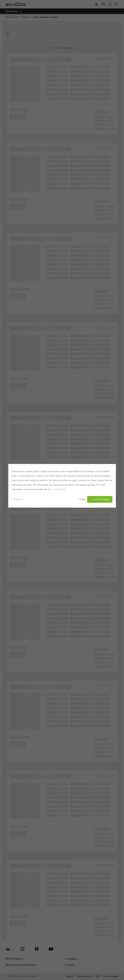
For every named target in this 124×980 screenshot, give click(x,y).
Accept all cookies (101, 499)
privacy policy (60, 489)
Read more (19, 499)
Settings (82, 499)
